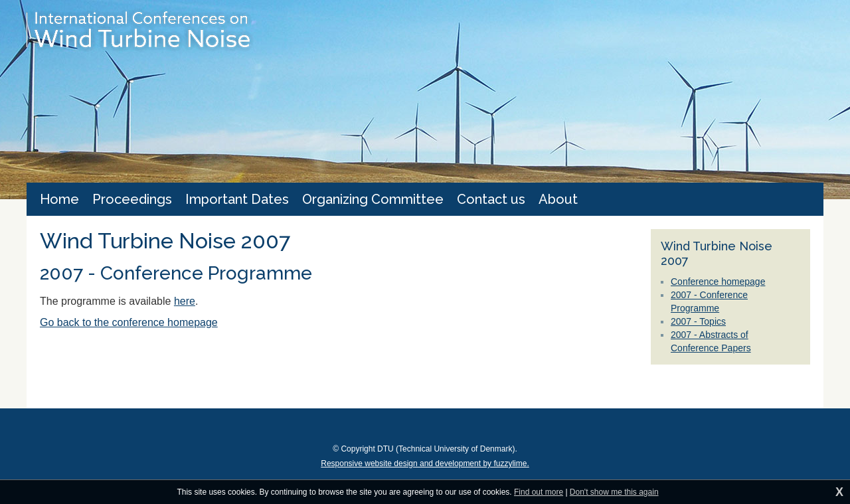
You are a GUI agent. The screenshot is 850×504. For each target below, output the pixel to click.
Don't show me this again (614, 492)
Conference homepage (718, 282)
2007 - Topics (698, 321)
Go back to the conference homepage (129, 322)
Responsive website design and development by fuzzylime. (425, 463)
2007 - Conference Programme (709, 301)
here (185, 301)
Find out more (539, 492)
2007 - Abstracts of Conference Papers (711, 341)
